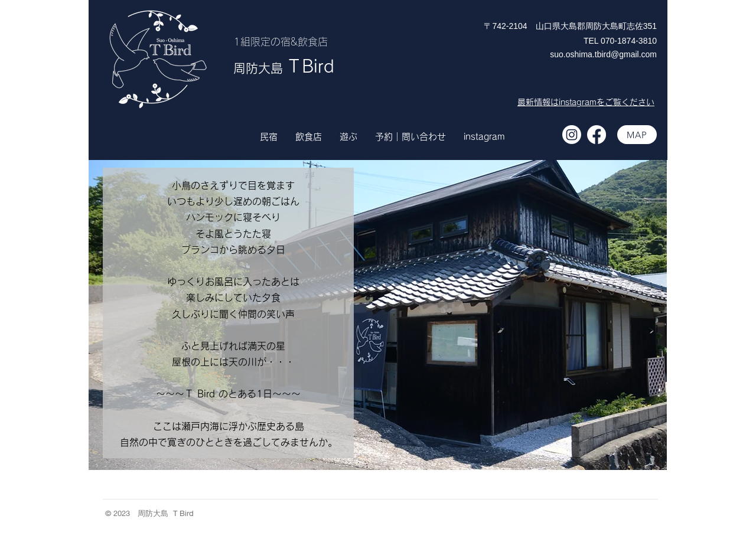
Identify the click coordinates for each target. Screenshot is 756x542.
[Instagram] (572, 135)
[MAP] (637, 135)
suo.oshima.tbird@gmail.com (603, 54)
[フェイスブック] (597, 135)
